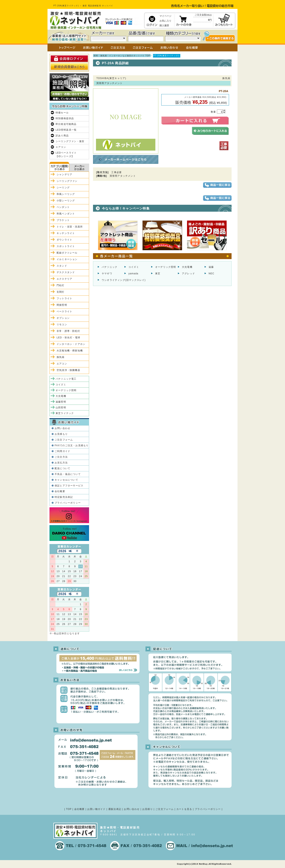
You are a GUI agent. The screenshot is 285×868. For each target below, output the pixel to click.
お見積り (148, 809)
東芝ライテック (65, 413)
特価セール (62, 113)
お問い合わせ (62, 428)
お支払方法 (61, 463)
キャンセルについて (66, 480)
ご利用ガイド (62, 451)
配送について (62, 468)
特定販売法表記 (64, 497)
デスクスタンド (66, 272)
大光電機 (187, 267)
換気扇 (61, 357)
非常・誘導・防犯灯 (68, 331)
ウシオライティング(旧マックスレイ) (124, 280)
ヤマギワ (107, 274)
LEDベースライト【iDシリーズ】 (66, 155)
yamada (133, 274)
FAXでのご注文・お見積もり (72, 445)
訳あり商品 (62, 136)
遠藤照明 (61, 402)
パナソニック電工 (66, 379)
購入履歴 (164, 25)
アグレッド (188, 274)
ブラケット (63, 220)
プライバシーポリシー (68, 503)
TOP (69, 809)
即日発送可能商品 (66, 124)
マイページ (165, 16)
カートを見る (184, 809)
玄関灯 (61, 292)
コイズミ (134, 267)
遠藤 (211, 267)
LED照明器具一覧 (66, 130)
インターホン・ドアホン (71, 344)
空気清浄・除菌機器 (68, 370)
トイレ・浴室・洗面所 (70, 227)
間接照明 (62, 305)
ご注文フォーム (64, 440)
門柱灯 (61, 285)
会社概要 (60, 491)
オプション (63, 318)
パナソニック (110, 267)
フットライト (64, 298)
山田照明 (61, 408)
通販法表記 (115, 809)
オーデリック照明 (166, 267)
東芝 (158, 274)
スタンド (62, 266)
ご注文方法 (61, 457)
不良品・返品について (68, 474)
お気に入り (165, 21)
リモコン (62, 325)
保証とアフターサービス (69, 486)
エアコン (61, 147)
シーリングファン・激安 (70, 141)
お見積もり (61, 434)
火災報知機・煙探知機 (70, 351)
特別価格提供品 (65, 118)
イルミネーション (67, 259)
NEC (211, 274)
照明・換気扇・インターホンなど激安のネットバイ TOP (122, 56)
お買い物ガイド (96, 809)
